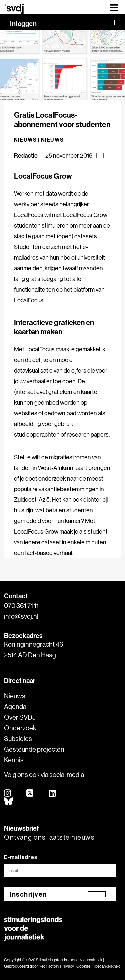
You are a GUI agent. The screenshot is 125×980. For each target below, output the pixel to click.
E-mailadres (21, 857)
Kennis (14, 760)
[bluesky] (9, 802)
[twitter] (30, 793)
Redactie (26, 155)
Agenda (15, 706)
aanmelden (28, 268)
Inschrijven (28, 894)
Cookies (83, 966)
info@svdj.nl (21, 616)
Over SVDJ (20, 717)
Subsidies (18, 738)
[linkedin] (52, 793)
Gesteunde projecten (34, 749)
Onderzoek (20, 728)
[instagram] (8, 793)
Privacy (68, 966)
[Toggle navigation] (114, 7)
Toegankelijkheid (107, 966)
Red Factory (49, 966)
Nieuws (52, 140)
